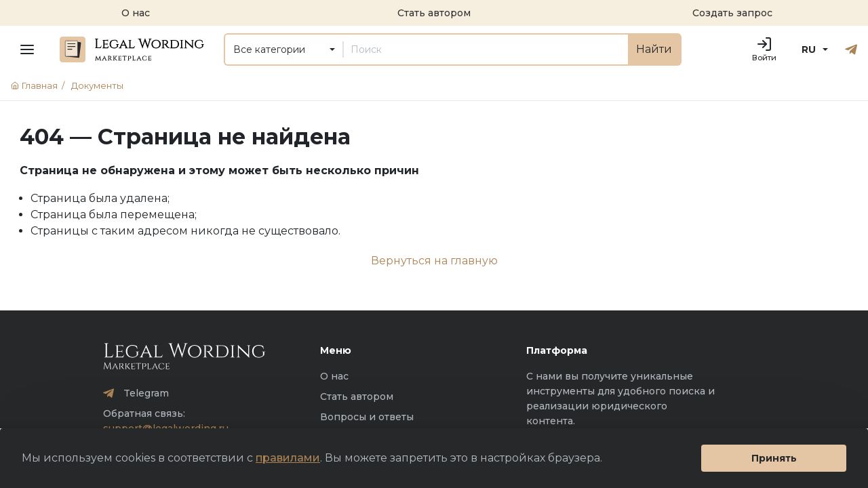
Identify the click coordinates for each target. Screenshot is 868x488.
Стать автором (357, 396)
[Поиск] (486, 49)
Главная (40, 85)
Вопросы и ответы (367, 417)
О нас (334, 376)
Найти (654, 49)
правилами (288, 458)
